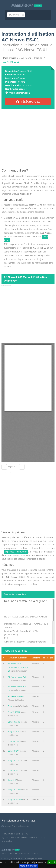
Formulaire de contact (11, 834)
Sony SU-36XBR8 (15, 799)
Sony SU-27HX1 (14, 790)
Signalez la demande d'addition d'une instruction (22, 838)
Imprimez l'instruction (19, 93)
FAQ (27, 834)
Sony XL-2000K (14, 712)
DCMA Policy (7, 841)
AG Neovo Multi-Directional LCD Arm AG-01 (18, 667)
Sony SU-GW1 (14, 751)
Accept (52, 862)
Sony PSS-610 (14, 732)
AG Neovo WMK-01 (16, 696)
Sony (10, 706)
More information (29, 866)
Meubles (21, 75)
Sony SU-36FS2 (14, 770)
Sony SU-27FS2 (14, 761)
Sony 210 (12, 780)
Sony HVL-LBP (14, 741)
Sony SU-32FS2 (14, 722)
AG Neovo (21, 78)
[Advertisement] (28, 140)
